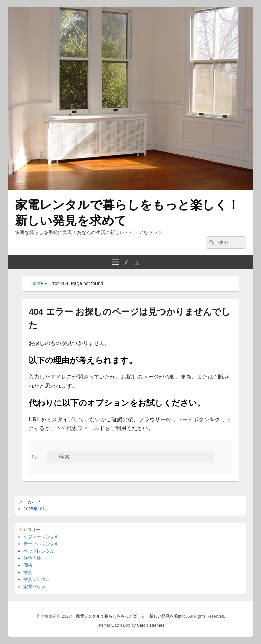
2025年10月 (35, 509)
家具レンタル (37, 580)
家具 (28, 572)
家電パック (34, 587)
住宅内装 (32, 558)
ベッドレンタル (39, 551)
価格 (28, 565)
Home (37, 283)
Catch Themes (151, 625)
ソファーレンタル (41, 537)
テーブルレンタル (41, 544)
